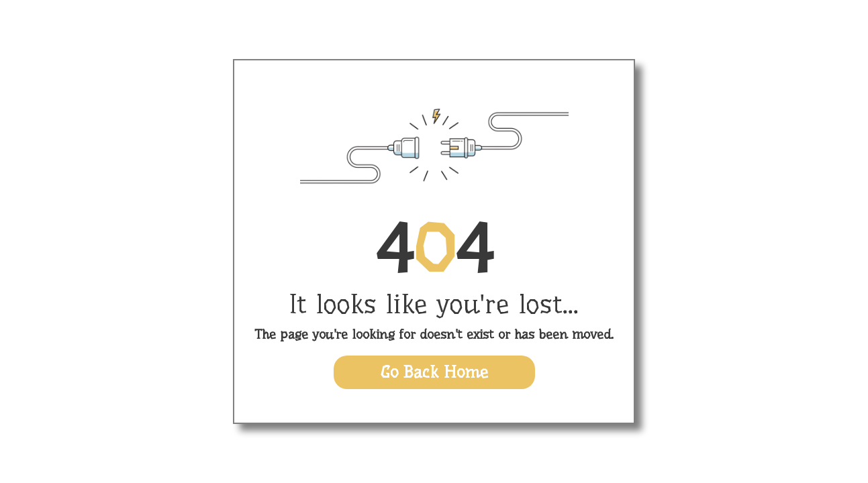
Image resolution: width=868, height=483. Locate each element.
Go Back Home (434, 372)
